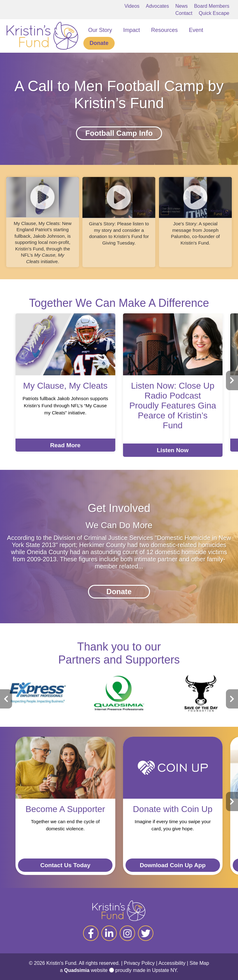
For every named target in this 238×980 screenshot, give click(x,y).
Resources (165, 30)
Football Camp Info (119, 133)
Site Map (199, 963)
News (182, 6)
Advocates (158, 6)
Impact (132, 30)
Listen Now (173, 450)
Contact (184, 13)
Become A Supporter (65, 809)
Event (196, 30)
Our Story (100, 30)
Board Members (212, 6)
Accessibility (172, 963)
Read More (65, 445)
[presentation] (232, 380)
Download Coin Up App (173, 865)
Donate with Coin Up (173, 809)
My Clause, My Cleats (65, 386)
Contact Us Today (65, 865)
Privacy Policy (139, 963)
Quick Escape (214, 13)
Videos (132, 6)
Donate (99, 43)
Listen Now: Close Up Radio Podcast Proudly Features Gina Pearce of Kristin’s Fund (173, 406)
